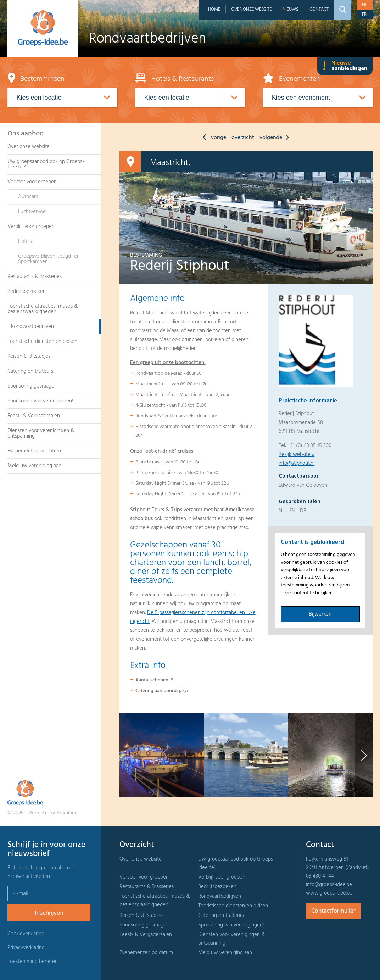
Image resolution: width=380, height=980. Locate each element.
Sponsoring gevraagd (31, 386)
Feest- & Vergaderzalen (34, 416)
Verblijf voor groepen (31, 227)
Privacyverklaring (26, 948)
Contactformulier (333, 911)
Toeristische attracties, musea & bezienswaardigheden (43, 309)
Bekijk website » (297, 455)
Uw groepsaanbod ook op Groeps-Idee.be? (46, 164)
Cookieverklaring (26, 934)
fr (364, 14)
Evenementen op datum (34, 451)
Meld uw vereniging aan (34, 466)
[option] (162, 755)
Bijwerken (320, 614)
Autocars (28, 197)
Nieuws (290, 9)
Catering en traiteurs (30, 371)
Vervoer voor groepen (32, 182)
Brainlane (67, 813)
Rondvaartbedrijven (32, 327)
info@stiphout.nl (297, 463)
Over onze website (251, 9)
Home (214, 9)
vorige (213, 138)
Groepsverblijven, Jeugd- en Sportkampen (49, 259)
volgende (276, 138)
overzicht (243, 138)
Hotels (25, 241)
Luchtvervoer (33, 212)
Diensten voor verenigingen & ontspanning (41, 433)
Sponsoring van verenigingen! (40, 401)
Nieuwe (345, 66)
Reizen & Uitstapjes (29, 356)
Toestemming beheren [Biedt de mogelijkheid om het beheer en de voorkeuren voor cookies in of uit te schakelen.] (33, 962)
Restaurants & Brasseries (35, 277)
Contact (319, 9)
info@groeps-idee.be (329, 885)
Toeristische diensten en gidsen (42, 341)
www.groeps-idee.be (329, 893)
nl (365, 5)
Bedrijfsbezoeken (27, 291)
